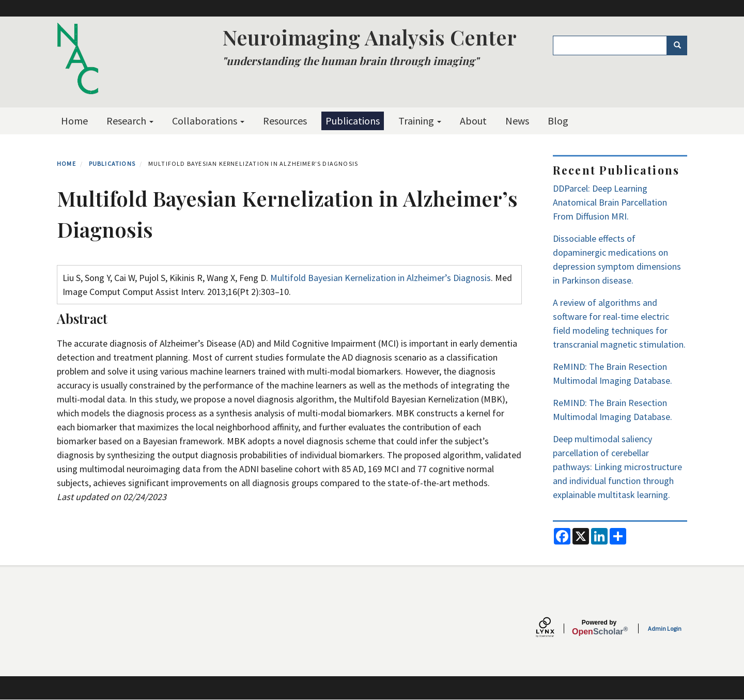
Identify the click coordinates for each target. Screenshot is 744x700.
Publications (353, 121)
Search (681, 45)
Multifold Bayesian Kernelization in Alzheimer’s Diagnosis (381, 278)
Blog (558, 121)
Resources (285, 121)
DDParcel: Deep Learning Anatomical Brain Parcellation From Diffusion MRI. (610, 202)
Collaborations (208, 121)
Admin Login (665, 628)
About (473, 121)
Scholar (599, 628)
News (517, 121)
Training (420, 121)
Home (74, 121)
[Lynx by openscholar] (554, 628)
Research (130, 121)
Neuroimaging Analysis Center (369, 37)
